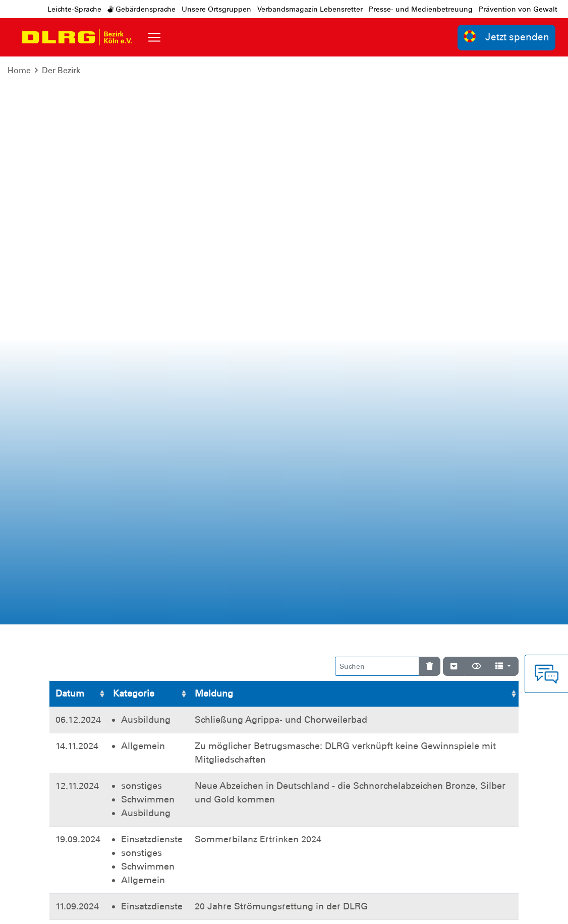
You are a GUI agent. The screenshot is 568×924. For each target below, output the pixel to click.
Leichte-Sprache (74, 9)
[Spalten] (503, 98)
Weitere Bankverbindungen (417, 698)
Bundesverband (360, 909)
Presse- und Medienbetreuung (421, 9)
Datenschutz (128, 909)
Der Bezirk (61, 70)
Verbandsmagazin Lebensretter (310, 9)
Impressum (75, 909)
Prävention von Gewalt (518, 9)
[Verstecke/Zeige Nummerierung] (454, 98)
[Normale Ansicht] (476, 98)
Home (19, 70)
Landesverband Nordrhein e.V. (457, 909)
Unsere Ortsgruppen (216, 9)
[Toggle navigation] (154, 37)
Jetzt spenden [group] (506, 37)
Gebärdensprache (141, 9)
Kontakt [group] (396, 776)
